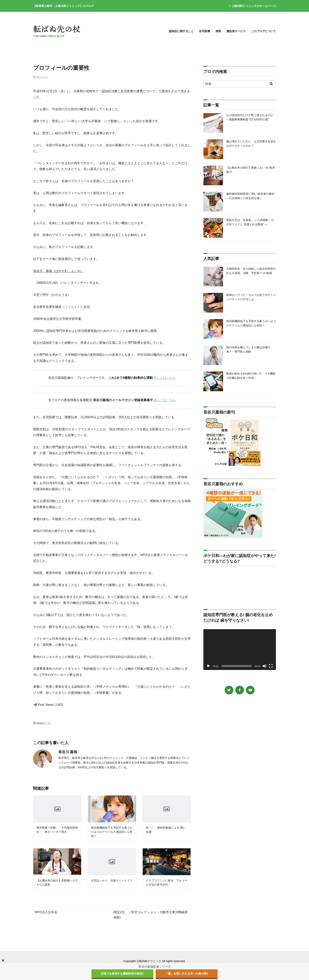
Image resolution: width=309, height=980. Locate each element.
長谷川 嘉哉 (68, 752)
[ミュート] (264, 666)
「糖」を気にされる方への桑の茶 (187, 973)
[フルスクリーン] (271, 666)
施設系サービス (236, 31)
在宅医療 (205, 31)
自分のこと (42, 723)
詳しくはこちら (165, 378)
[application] (240, 650)
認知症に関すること (181, 31)
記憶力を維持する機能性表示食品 (122, 973)
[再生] (208, 666)
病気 (218, 31)
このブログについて (263, 31)
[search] (271, 84)
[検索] (240, 84)
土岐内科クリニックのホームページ (252, 6)
